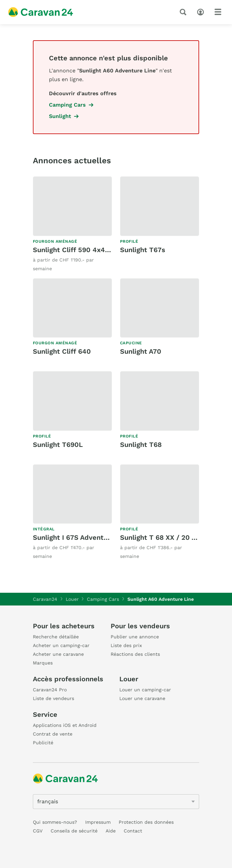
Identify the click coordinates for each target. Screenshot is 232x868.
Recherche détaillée (56, 637)
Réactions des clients (135, 654)
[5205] (116, 802)
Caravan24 (45, 599)
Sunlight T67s (143, 250)
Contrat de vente (53, 734)
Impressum (98, 822)
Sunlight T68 (141, 445)
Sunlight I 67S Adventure (74, 537)
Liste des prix (126, 645)
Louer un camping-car (145, 690)
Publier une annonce (135, 637)
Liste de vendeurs (53, 698)
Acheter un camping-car (61, 645)
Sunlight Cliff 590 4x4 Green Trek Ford (96, 250)
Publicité (43, 743)
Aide (111, 831)
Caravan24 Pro (50, 690)
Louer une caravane (142, 698)
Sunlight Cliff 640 (62, 351)
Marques (43, 663)
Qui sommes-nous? (55, 822)
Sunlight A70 (141, 351)
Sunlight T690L (58, 445)
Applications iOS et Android (65, 725)
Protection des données (146, 822)
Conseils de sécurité (74, 831)
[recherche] (184, 12)
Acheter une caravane (58, 654)
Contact (133, 831)
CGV (38, 831)
